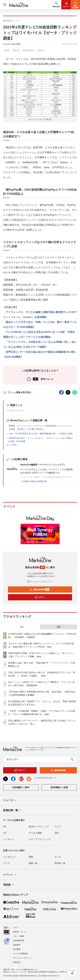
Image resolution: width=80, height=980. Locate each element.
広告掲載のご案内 (21, 787)
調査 (31, 857)
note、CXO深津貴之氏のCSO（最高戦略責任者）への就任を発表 (41, 434)
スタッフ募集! (19, 936)
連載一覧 (33, 863)
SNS (57, 833)
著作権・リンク (19, 932)
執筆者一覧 (60, 863)
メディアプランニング (40, 839)
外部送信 (17, 962)
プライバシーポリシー (22, 958)
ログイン (40, 597)
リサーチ (16, 50)
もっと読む (12, 445)
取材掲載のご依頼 (59, 787)
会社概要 (17, 949)
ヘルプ (16, 927)
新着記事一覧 (12, 811)
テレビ (7, 50)
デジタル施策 (35, 833)
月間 (58, 627)
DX (5, 827)
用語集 (9, 885)
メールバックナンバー (40, 582)
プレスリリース (16, 411)
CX (5, 833)
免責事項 (17, 945)
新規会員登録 (39, 589)
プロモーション (28, 50)
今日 (22, 627)
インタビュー (10, 857)
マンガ (58, 857)
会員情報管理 (19, 941)
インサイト (9, 839)
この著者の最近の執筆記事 (33, 481)
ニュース (41, 50)
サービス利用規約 (20, 954)
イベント (10, 875)
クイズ (6, 863)
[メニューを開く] (5, 5)
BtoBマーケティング (39, 827)
